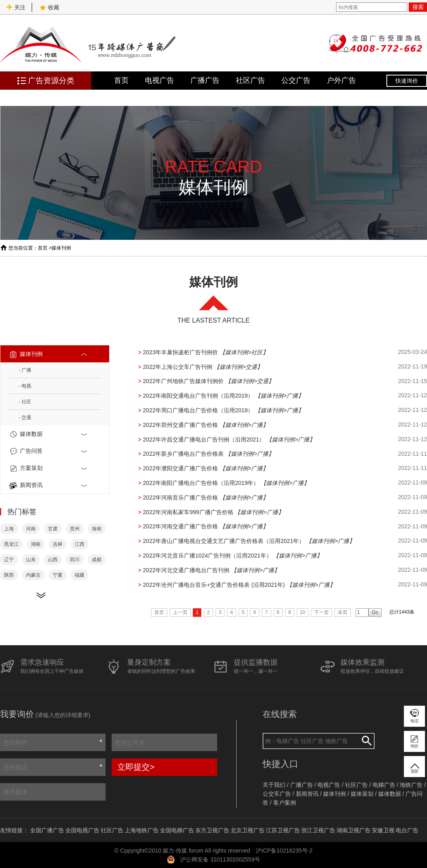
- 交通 (25, 418)
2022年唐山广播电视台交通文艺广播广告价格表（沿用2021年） (224, 541)
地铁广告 (411, 785)
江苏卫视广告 (283, 830)
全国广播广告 (47, 830)
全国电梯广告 (177, 830)
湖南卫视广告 (354, 830)
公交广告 (296, 80)
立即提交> (136, 767)
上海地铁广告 (142, 830)
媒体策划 (362, 794)
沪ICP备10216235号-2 (284, 851)
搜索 (418, 7)
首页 (121, 80)
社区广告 (250, 80)
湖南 (36, 544)
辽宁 (9, 560)
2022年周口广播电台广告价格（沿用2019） (198, 410)
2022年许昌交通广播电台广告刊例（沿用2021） (204, 439)
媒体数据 (49, 434)
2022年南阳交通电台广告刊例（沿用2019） (198, 396)
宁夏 (58, 575)
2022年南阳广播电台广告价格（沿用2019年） (201, 483)
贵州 (75, 529)
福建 (80, 575)
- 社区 (25, 402)
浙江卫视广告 (318, 830)
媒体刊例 (61, 248)
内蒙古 (33, 575)
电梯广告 (384, 785)
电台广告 (407, 830)
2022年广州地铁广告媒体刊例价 (183, 381)
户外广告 (341, 80)
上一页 (180, 612)
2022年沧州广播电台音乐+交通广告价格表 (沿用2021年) (214, 585)
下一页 (321, 612)
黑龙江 (11, 544)
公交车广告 (277, 794)
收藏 (50, 7)
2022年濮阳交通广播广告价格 (180, 468)
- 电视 (25, 386)
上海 (9, 529)
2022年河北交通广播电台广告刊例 (186, 570)
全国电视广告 (82, 830)
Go (375, 612)
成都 (97, 560)
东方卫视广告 (212, 830)
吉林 (58, 544)
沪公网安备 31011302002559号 (220, 859)
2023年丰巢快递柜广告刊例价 (180, 352)
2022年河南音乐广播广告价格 (180, 498)
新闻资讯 (49, 485)
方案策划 (49, 468)
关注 (16, 7)
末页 (343, 612)
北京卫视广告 (248, 830)
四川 (75, 560)
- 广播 (25, 370)
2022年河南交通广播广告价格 (180, 526)
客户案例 (285, 803)
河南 (31, 529)
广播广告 (205, 80)
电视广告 (160, 80)
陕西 (9, 575)
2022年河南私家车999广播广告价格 (188, 512)
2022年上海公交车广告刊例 (178, 367)
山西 (53, 560)
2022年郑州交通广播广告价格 (180, 425)
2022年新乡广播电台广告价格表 (183, 454)
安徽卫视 (383, 830)
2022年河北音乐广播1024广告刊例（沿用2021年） (207, 556)
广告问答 (49, 451)
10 (303, 612)
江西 (80, 544)
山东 (31, 560)
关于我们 (274, 785)
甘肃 (53, 529)
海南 (97, 529)
